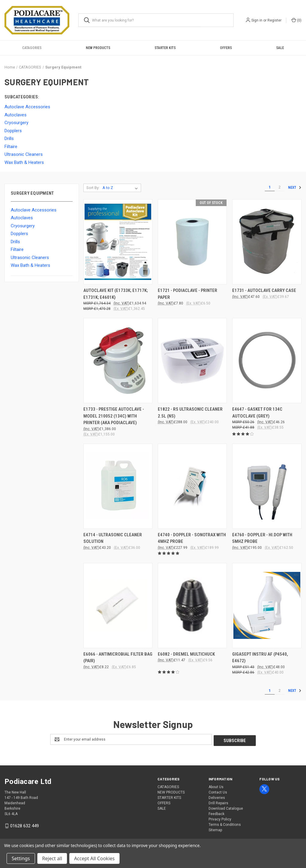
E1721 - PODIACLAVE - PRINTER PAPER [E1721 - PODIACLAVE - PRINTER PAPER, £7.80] (188, 294)
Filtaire (17, 249)
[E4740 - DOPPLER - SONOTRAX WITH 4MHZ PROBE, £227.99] (192, 486)
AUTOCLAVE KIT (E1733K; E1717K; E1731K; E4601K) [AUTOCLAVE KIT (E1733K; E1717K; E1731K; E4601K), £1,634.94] (116, 294)
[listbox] (121, 188)
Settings (21, 858)
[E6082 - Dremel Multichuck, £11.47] (192, 606)
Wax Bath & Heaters (30, 265)
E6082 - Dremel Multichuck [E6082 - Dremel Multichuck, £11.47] (186, 654)
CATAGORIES (32, 48)
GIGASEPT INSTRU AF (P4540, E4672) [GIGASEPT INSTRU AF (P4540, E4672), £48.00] (260, 658)
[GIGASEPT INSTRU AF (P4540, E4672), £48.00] (267, 606)
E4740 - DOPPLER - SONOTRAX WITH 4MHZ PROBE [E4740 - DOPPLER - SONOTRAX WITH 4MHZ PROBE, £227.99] (192, 538)
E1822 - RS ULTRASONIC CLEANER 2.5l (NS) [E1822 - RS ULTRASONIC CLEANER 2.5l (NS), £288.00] (190, 413)
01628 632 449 (25, 825)
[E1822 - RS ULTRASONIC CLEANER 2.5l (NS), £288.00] (192, 361)
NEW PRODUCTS (98, 48)
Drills (15, 242)
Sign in (257, 20)
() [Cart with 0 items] (296, 20)
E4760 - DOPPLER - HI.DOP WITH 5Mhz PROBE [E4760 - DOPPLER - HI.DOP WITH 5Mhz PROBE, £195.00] (262, 538)
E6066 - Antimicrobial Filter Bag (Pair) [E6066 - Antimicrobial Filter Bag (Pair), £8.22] (118, 658)
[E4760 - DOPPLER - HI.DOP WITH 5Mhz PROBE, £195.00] (267, 486)
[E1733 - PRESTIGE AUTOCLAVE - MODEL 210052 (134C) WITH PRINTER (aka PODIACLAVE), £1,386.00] (118, 361)
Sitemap (215, 829)
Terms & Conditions (225, 823)
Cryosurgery (23, 226)
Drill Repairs (218, 802)
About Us (216, 786)
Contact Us (218, 791)
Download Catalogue (226, 807)
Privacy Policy (220, 818)
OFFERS (226, 48)
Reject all (52, 858)
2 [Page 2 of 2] (280, 187)
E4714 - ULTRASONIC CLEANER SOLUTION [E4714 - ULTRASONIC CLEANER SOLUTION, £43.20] (113, 538)
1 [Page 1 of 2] (270, 187)
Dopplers (19, 234)
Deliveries (217, 797)
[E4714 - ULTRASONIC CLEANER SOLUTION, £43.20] (118, 486)
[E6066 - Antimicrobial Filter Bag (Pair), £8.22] (118, 606)
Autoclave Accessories (34, 210)
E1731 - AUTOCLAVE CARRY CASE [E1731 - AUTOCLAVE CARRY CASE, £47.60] (264, 290)
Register (274, 20)
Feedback (217, 813)
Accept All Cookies (94, 858)
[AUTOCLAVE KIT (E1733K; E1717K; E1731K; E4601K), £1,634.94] (118, 242)
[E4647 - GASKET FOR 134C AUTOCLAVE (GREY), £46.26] (267, 361)
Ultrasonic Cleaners (30, 258)
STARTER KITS (165, 48)
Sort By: (93, 188)
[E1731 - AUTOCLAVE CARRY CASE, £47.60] (267, 242)
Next (295, 188)
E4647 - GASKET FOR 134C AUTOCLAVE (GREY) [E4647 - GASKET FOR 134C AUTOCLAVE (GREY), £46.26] (257, 413)
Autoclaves (22, 218)
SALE (280, 48)
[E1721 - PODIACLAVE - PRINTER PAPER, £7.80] (192, 242)
